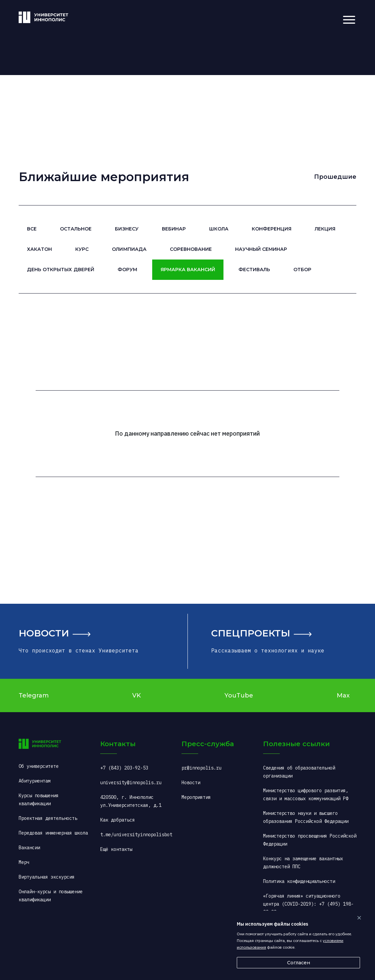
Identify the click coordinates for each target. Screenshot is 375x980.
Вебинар (174, 229)
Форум (127, 270)
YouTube (239, 695)
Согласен (299, 963)
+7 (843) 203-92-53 (124, 768)
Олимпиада (129, 249)
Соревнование (191, 249)
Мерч (24, 862)
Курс (82, 249)
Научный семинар (261, 249)
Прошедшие (335, 177)
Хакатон (39, 249)
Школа (219, 229)
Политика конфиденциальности (299, 881)
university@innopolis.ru (131, 783)
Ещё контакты (116, 849)
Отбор (302, 270)
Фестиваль (254, 270)
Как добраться (118, 820)
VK (137, 695)
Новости (44, 633)
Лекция (325, 229)
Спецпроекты (251, 633)
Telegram (34, 695)
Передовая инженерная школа (53, 833)
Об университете (39, 766)
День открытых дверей (60, 270)
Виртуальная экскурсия (47, 877)
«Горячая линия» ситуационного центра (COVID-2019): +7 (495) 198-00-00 (308, 904)
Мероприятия (196, 797)
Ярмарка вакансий (188, 270)
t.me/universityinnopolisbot (136, 835)
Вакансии (29, 848)
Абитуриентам (35, 781)
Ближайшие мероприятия (104, 177)
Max (343, 695)
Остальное (76, 229)
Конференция (272, 229)
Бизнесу (127, 229)
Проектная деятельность (48, 818)
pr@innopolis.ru (201, 768)
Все (32, 229)
